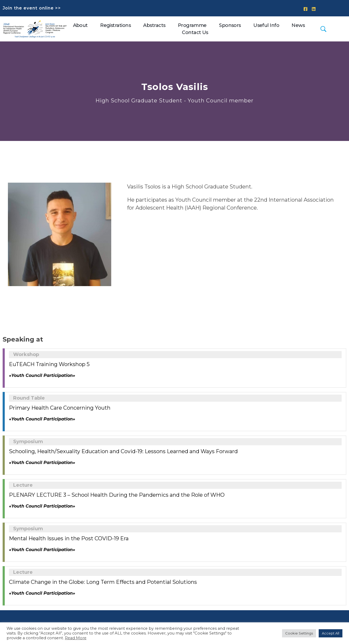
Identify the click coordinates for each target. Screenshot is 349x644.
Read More (76, 638)
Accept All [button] (331, 633)
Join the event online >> (32, 8)
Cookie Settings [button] (299, 633)
